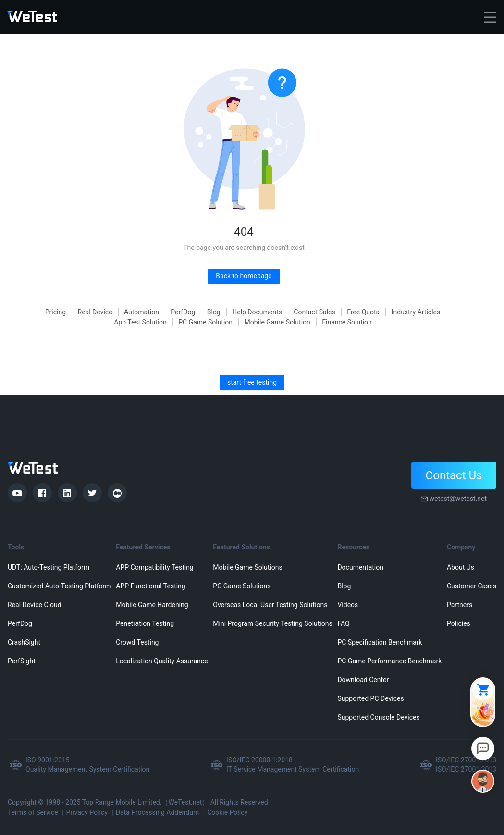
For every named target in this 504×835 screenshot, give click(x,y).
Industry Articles (416, 312)
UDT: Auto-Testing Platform (49, 567)
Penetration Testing (145, 623)
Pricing (55, 312)
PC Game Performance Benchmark (389, 661)
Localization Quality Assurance (162, 661)
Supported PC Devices (370, 698)
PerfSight (22, 661)
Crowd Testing (137, 642)
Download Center (363, 680)
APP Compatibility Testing (155, 567)
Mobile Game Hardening (152, 605)
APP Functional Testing (150, 586)
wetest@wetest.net (458, 499)
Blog (214, 312)
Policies (459, 623)
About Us (461, 567)
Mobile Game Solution (277, 322)
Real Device (95, 312)
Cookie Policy (227, 812)
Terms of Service (33, 812)
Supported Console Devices (378, 717)
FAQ (343, 623)
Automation (141, 312)
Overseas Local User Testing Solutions (270, 605)
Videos (348, 605)
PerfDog (183, 312)
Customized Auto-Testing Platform (59, 586)
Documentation (360, 567)
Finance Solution (347, 322)
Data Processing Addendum (158, 812)
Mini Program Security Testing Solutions (272, 623)
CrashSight (24, 642)
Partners (460, 605)
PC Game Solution (205, 322)
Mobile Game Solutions (247, 567)
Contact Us (454, 475)
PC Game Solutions (242, 586)
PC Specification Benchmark (380, 642)
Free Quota (363, 312)
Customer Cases (472, 586)
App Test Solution (140, 322)
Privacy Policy (87, 812)
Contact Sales (314, 312)
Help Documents (257, 312)
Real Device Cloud (35, 605)
